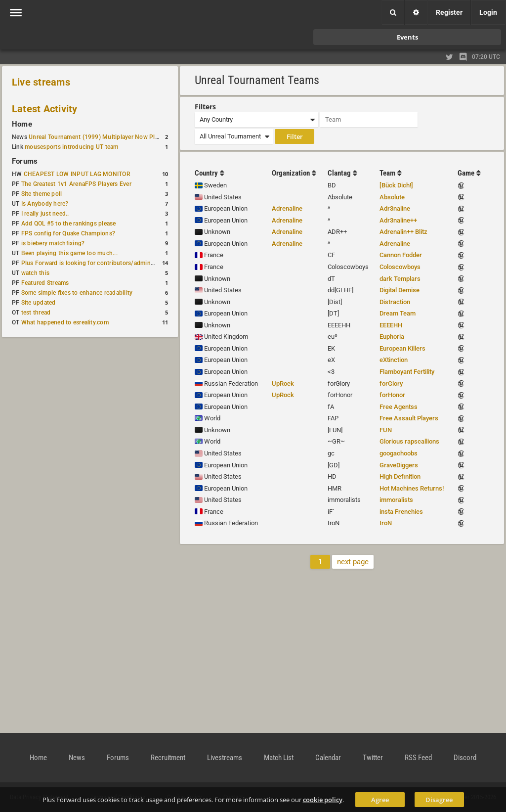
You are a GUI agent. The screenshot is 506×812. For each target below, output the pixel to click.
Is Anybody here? (45, 204)
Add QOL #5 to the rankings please (69, 224)
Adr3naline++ (398, 220)
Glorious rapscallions (409, 441)
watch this (35, 273)
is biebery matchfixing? (53, 243)
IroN (386, 523)
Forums (25, 161)
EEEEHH (391, 325)
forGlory (391, 383)
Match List (279, 758)
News (77, 758)
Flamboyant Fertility (407, 372)
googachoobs (399, 453)
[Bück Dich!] (396, 185)
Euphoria (392, 337)
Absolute (392, 197)
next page (353, 562)
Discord (465, 758)
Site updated (39, 303)
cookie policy (323, 800)
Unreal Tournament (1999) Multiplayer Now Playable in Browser (116, 137)
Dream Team (398, 313)
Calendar (328, 758)
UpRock (283, 383)
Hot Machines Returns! (412, 488)
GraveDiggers (399, 465)
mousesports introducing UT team (71, 147)
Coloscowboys (400, 267)
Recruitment (168, 758)
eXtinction (394, 360)
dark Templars (400, 279)
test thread (36, 313)
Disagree (439, 800)
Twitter (373, 758)
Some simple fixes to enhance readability (77, 293)
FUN (386, 430)
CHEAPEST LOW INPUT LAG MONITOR (77, 174)
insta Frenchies (401, 512)
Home (22, 124)
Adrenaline (287, 208)
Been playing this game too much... (69, 253)
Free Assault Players (409, 418)
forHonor (392, 395)
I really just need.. (45, 214)
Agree (380, 800)
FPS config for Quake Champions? (68, 233)
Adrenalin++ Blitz (403, 232)
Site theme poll (42, 194)
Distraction (395, 302)
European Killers (402, 348)
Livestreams (225, 758)
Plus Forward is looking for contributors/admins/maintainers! (105, 263)
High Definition (400, 476)
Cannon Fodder (401, 255)
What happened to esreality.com (65, 322)
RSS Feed (418, 758)
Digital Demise (400, 290)
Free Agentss (399, 407)
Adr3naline (395, 208)
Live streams (41, 82)
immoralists (396, 500)
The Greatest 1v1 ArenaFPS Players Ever (76, 184)
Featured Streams (45, 283)
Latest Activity (45, 109)
